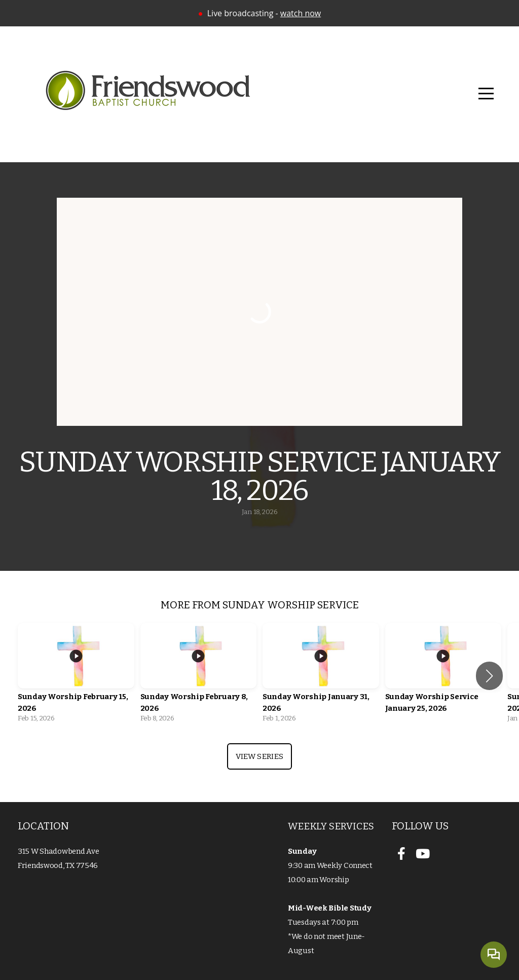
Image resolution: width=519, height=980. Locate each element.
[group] (76, 676)
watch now (301, 13)
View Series (259, 756)
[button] (489, 676)
